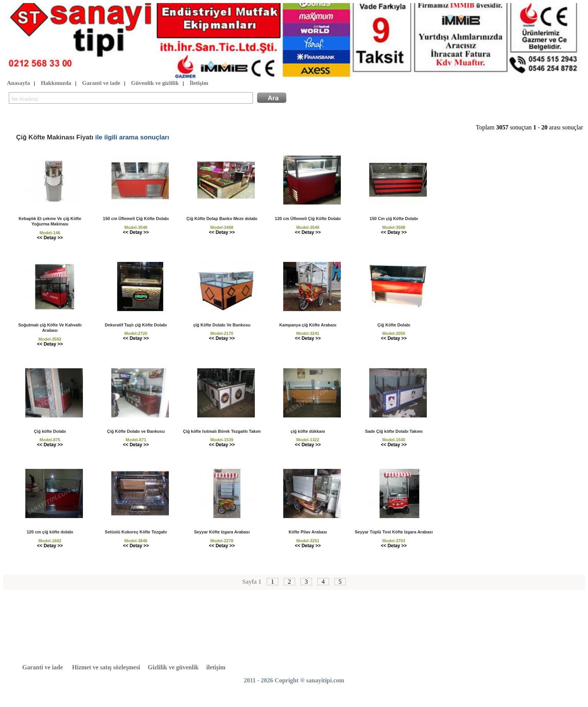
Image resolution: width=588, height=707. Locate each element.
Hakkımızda (56, 83)
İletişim (199, 83)
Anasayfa (18, 83)
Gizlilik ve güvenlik (173, 667)
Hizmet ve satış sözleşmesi (106, 667)
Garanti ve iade (101, 83)
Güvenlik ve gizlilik (155, 83)
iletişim (216, 667)
